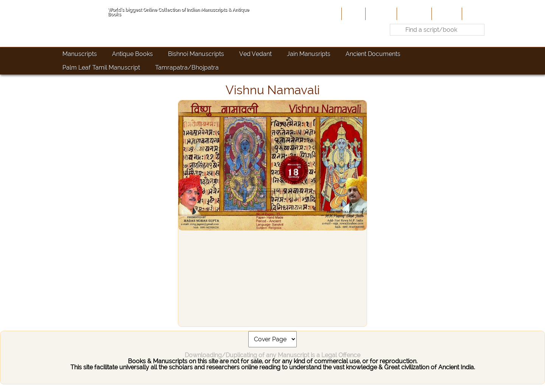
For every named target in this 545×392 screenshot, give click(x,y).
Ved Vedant (255, 54)
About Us (380, 14)
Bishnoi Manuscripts (196, 54)
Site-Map (446, 14)
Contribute (413, 14)
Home (353, 14)
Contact (475, 14)
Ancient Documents (373, 54)
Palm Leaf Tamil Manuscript (101, 68)
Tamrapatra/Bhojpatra (187, 68)
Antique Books (132, 54)
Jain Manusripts (309, 54)
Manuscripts (80, 54)
